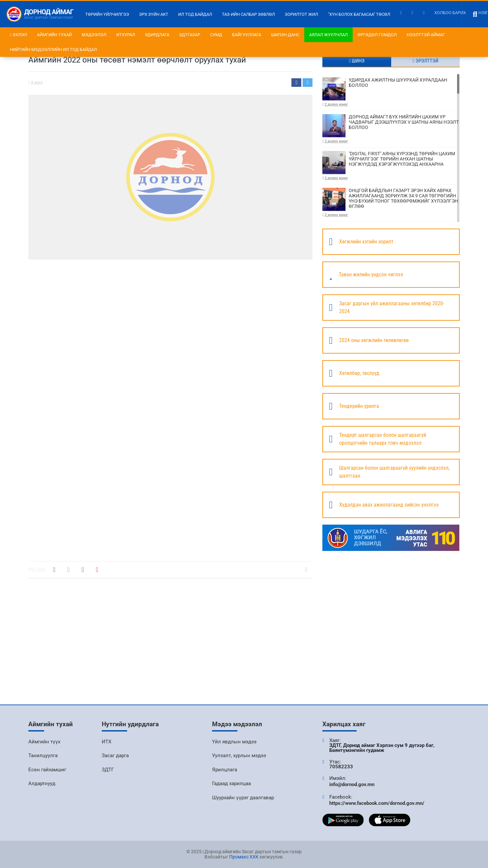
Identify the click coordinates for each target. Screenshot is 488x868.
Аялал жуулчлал (328, 35)
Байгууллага (247, 35)
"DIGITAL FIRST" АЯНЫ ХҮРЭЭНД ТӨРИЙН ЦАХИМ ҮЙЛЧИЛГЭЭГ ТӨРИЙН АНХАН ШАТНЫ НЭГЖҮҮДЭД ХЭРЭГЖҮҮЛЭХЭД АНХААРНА (391, 166)
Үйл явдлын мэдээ (234, 742)
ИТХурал (126, 35)
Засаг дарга (115, 756)
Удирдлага (157, 35)
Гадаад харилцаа (231, 783)
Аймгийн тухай (54, 35)
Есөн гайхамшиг (47, 770)
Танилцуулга (43, 756)
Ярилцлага (225, 770)
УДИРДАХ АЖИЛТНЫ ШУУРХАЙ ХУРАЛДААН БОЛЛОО (391, 92)
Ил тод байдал (195, 14)
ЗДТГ (108, 770)
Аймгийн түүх (44, 742)
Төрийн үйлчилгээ (107, 14)
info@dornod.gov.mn (352, 784)
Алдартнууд (42, 783)
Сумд (216, 35)
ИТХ (107, 742)
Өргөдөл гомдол (377, 35)
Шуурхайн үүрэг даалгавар (243, 798)
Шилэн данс (285, 35)
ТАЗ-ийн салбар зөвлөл (248, 14)
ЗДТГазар (190, 35)
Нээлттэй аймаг (426, 35)
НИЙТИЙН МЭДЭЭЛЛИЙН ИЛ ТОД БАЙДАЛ (53, 50)
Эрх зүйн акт (154, 14)
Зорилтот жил (301, 14)
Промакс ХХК (244, 857)
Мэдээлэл (94, 35)
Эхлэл (18, 35)
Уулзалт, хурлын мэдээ (239, 756)
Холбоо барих (450, 13)
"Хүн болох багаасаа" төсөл (359, 14)
